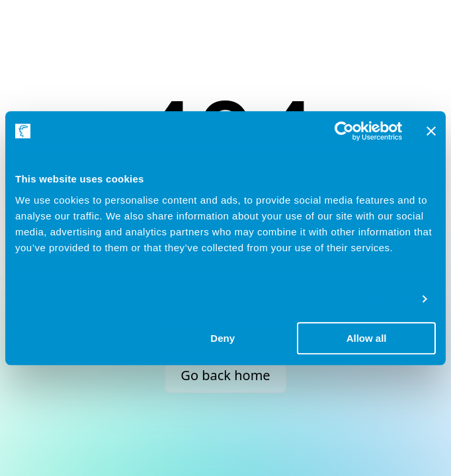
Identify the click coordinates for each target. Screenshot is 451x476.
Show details (380, 298)
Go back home (225, 375)
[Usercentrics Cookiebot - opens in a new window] (344, 131)
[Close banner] (431, 131)
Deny (223, 338)
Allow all (367, 338)
